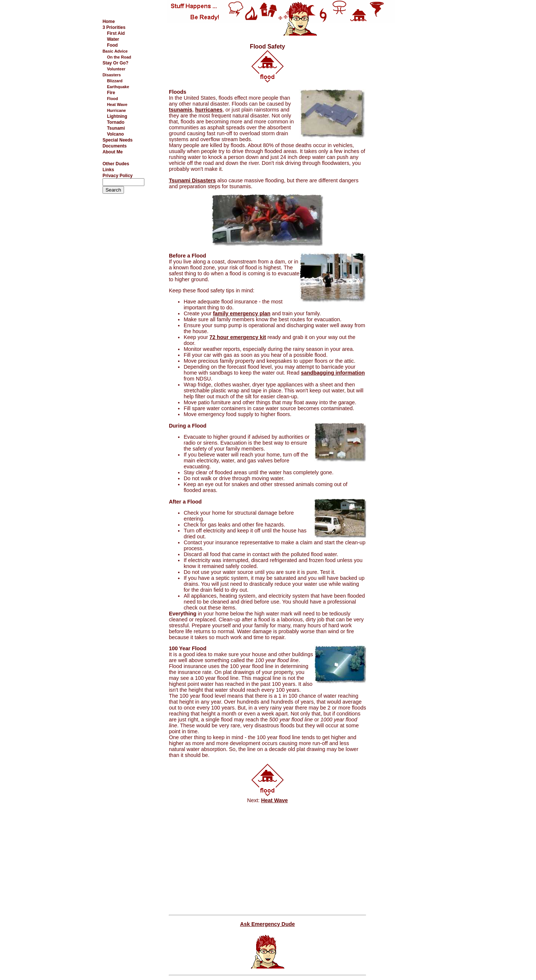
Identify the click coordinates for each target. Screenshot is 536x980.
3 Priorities (114, 27)
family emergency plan (242, 313)
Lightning (117, 116)
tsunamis (180, 110)
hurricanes (209, 110)
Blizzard (115, 81)
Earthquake (118, 87)
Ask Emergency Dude (268, 924)
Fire (111, 93)
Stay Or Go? (115, 63)
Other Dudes (116, 164)
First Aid (116, 33)
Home (109, 21)
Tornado (116, 122)
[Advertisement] (403, 148)
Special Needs (118, 140)
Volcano (115, 134)
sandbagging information (333, 373)
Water (113, 39)
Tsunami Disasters (192, 180)
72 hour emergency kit (238, 337)
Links (108, 170)
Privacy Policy (118, 176)
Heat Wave (117, 104)
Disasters (112, 75)
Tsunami (116, 128)
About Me (113, 152)
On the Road (119, 57)
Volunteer (116, 69)
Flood (113, 99)
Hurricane (116, 110)
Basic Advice (115, 51)
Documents (115, 146)
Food (112, 45)
